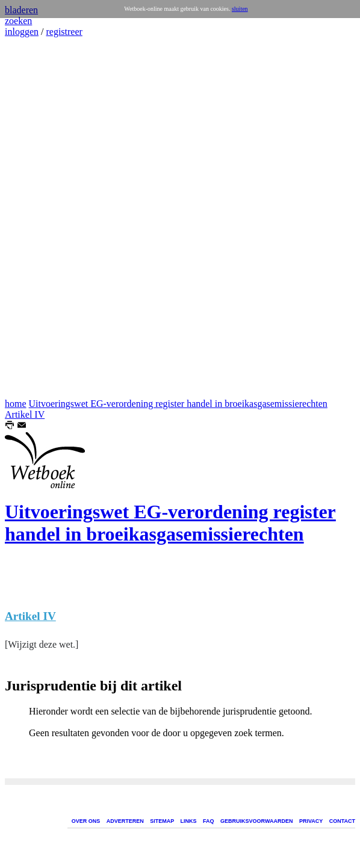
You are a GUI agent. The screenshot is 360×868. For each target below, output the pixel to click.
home (16, 404)
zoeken (18, 21)
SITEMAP (162, 821)
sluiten (240, 9)
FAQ (209, 821)
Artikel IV (25, 414)
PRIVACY (311, 821)
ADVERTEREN (125, 821)
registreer (64, 32)
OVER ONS (86, 821)
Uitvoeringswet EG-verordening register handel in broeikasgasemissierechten (178, 404)
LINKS (189, 821)
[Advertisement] (41, 218)
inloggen (22, 32)
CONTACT (342, 821)
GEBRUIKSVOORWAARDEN (256, 821)
